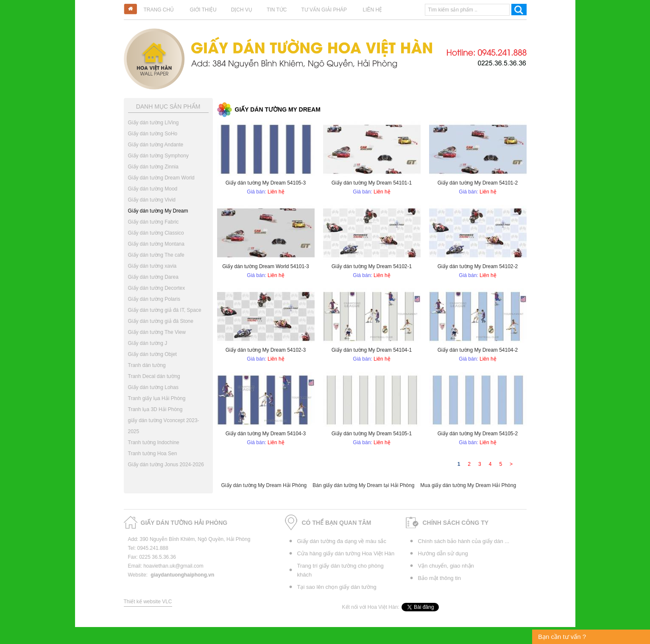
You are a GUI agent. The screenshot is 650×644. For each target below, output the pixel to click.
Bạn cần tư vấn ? (562, 637)
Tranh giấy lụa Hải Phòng (157, 398)
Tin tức (277, 10)
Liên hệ (372, 10)
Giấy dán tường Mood (153, 189)
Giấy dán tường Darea (153, 277)
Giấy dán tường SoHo (153, 134)
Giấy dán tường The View (157, 332)
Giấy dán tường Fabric (153, 222)
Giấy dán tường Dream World (161, 178)
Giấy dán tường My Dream (158, 211)
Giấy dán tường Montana (156, 244)
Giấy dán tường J (148, 343)
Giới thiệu (203, 10)
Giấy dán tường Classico (156, 233)
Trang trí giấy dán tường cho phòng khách (340, 570)
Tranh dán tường (147, 365)
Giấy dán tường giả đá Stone (161, 321)
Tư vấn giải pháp (324, 10)
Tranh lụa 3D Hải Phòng (155, 409)
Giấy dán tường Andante (156, 145)
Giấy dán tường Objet (152, 354)
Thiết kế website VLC (148, 602)
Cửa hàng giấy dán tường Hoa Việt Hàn (346, 553)
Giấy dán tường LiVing (153, 123)
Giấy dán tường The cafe (156, 255)
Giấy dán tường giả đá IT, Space (165, 310)
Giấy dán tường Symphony (158, 156)
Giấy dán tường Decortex (157, 288)
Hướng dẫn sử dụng (443, 553)
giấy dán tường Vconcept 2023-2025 (164, 426)
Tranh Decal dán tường (154, 376)
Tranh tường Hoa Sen (153, 454)
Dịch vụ (242, 10)
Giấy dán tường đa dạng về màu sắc (342, 541)
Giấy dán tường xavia (152, 266)
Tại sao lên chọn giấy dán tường (337, 587)
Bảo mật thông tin (439, 578)
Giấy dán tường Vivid (152, 200)
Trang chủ (159, 10)
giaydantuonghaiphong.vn (182, 575)
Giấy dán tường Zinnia (153, 167)
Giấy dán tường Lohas (153, 387)
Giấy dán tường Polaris (154, 299)
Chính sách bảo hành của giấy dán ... (464, 541)
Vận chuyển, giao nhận (446, 566)
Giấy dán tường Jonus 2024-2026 (166, 465)
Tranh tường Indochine (154, 442)
